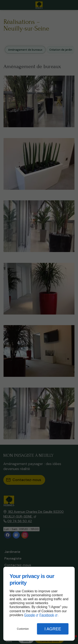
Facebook (47, 615)
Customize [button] (23, 629)
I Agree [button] (53, 629)
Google (30, 615)
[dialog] (39, 604)
